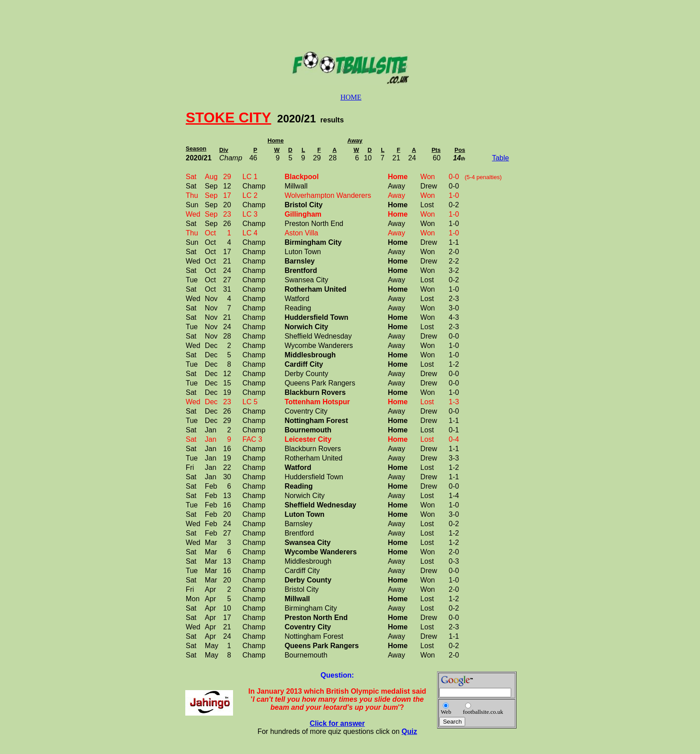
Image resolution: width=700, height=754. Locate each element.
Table (500, 158)
